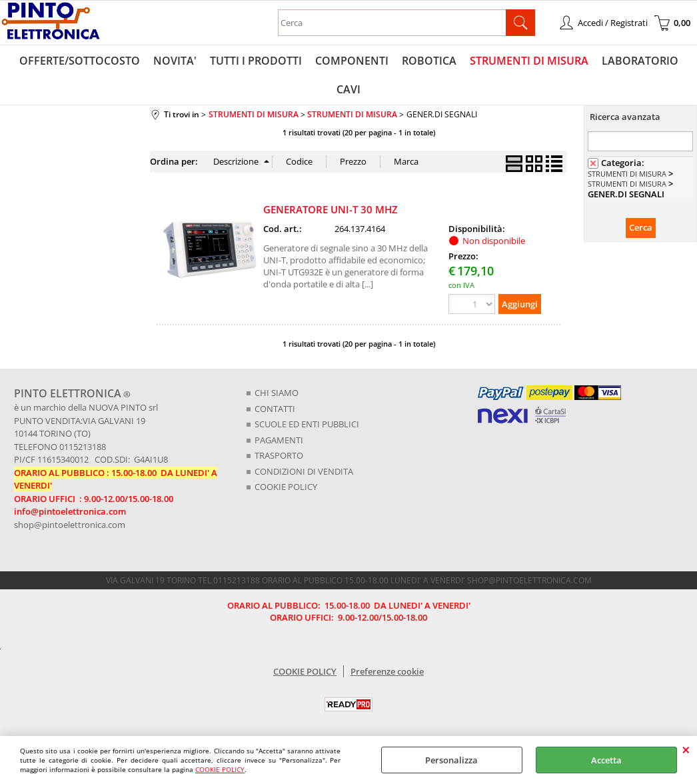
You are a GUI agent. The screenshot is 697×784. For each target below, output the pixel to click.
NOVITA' (175, 61)
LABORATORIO (640, 61)
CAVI (348, 89)
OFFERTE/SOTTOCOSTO (80, 61)
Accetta (606, 760)
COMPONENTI (352, 61)
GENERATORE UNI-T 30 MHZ (331, 209)
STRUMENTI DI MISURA (529, 61)
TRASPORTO (279, 455)
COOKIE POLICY (220, 769)
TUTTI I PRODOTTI (256, 61)
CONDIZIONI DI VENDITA (304, 471)
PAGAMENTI (279, 440)
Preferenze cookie (387, 671)
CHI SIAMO (277, 393)
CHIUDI (686, 749)
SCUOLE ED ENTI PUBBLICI (307, 424)
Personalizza (451, 760)
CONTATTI (275, 409)
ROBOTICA (429, 61)
